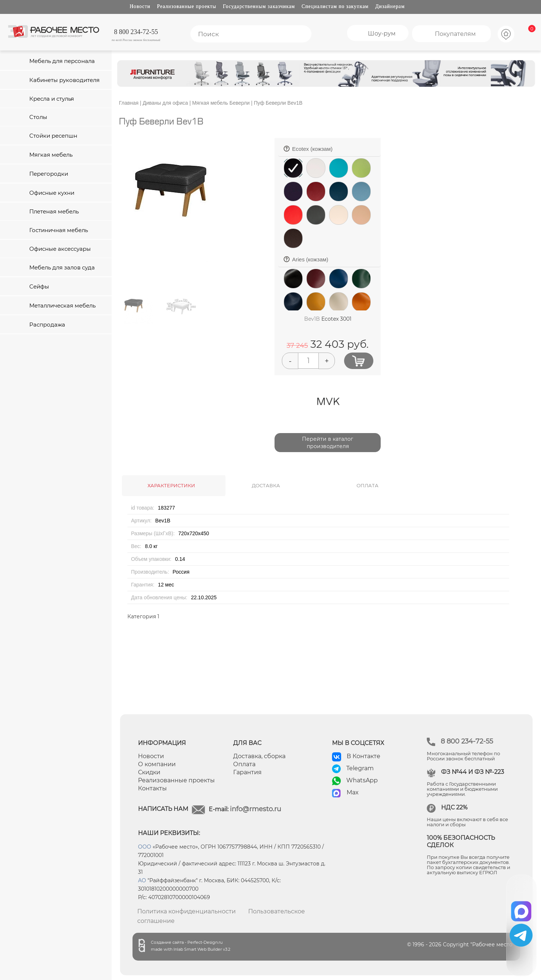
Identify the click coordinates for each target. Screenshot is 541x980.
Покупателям (455, 34)
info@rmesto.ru (255, 809)
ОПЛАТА (367, 485)
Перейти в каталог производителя (328, 443)
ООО (145, 847)
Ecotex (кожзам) (334, 151)
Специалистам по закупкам (335, 6)
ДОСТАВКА (266, 485)
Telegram (360, 768)
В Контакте (363, 756)
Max (353, 792)
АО (142, 880)
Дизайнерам (390, 6)
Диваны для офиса (165, 103)
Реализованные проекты (187, 6)
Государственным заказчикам (259, 6)
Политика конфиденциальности (186, 911)
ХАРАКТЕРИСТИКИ (171, 485)
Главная (129, 103)
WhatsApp (362, 780)
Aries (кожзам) (334, 262)
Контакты (152, 788)
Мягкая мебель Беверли (221, 103)
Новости (140, 6)
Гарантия (247, 772)
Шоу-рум (382, 33)
